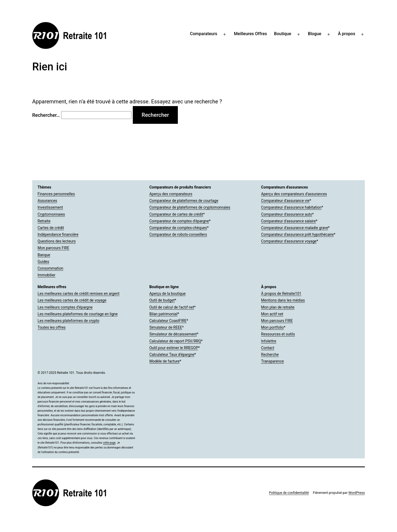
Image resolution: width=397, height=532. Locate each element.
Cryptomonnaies (51, 214)
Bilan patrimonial (163, 314)
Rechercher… (46, 115)
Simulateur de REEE (166, 327)
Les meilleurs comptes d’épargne (65, 307)
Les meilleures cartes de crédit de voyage (72, 300)
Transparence (272, 361)
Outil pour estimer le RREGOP (174, 348)
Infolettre (269, 341)
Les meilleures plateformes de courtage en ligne (78, 314)
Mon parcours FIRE (53, 248)
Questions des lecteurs (57, 241)
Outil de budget (162, 300)
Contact (268, 348)
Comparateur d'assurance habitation (291, 207)
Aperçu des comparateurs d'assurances (294, 194)
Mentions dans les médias (283, 300)
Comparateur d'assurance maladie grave (295, 228)
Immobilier (47, 275)
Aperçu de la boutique (168, 294)
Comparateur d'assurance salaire (288, 221)
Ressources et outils (278, 334)
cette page (109, 443)
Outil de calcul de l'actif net (172, 307)
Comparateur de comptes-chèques (178, 228)
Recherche (270, 354)
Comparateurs (204, 34)
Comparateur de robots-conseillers (178, 234)
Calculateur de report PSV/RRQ (175, 341)
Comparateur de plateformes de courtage (184, 201)
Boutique (283, 34)
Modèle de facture (165, 361)
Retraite (44, 221)
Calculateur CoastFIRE (168, 321)
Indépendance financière (58, 234)
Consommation (50, 268)
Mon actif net (272, 314)
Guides (43, 262)
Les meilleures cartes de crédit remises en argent (78, 294)
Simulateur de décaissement (173, 334)
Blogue (315, 34)
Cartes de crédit (51, 228)
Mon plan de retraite (278, 307)
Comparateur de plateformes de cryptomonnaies (190, 207)
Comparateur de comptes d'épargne (179, 221)
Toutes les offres (52, 327)
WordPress (357, 493)
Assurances (47, 201)
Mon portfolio (272, 327)
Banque (44, 255)
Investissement (50, 207)
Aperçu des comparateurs (171, 194)
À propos (347, 34)
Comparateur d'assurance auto (286, 214)
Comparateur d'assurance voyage (289, 241)
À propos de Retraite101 (281, 294)
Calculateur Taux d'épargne (172, 354)
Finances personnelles (56, 194)
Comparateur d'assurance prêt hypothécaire (297, 234)
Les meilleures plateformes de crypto (68, 321)
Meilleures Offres (250, 34)
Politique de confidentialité (289, 493)
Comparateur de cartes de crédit (176, 214)
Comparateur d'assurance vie (285, 201)
